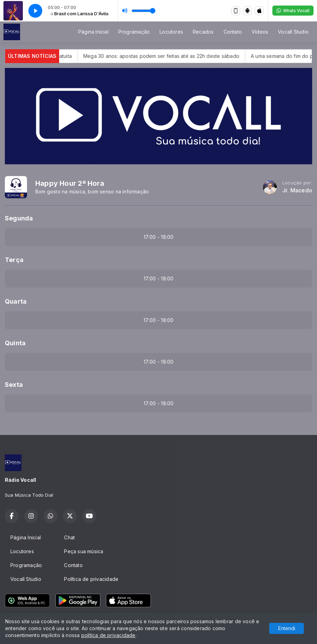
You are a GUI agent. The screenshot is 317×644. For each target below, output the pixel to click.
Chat (69, 537)
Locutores (171, 32)
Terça (14, 260)
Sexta (14, 385)
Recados (203, 32)
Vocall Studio (293, 32)
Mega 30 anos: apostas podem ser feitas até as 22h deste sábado (172, 56)
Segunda (19, 218)
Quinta (15, 343)
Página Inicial (93, 32)
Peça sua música (84, 551)
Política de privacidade (91, 579)
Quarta (16, 301)
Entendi (287, 628)
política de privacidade (108, 635)
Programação (134, 32)
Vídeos (260, 32)
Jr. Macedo (297, 190)
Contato (233, 32)
